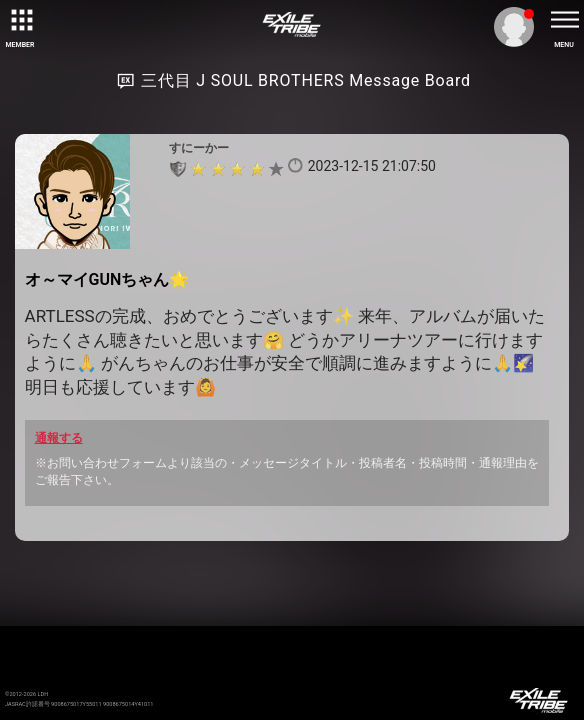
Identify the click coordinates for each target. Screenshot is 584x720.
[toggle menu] (564, 20)
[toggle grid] (20, 20)
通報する (59, 438)
